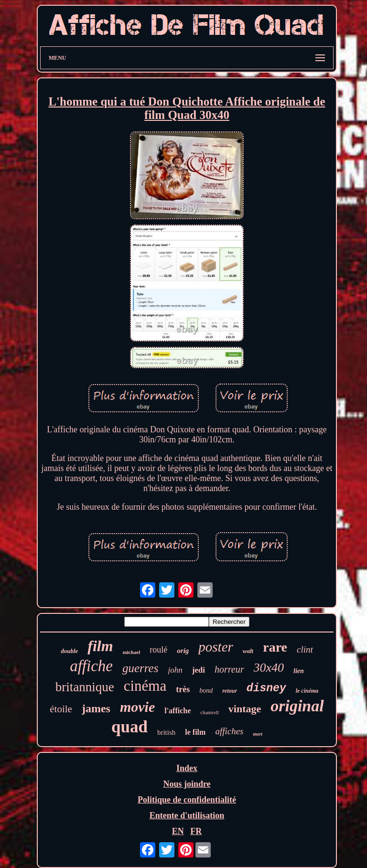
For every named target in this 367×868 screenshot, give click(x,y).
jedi (199, 670)
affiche (91, 666)
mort (257, 734)
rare (275, 647)
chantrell (209, 712)
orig (183, 651)
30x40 (269, 668)
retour (230, 691)
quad (130, 727)
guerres (140, 668)
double (69, 651)
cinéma (145, 686)
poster (216, 647)
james (96, 708)
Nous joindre (187, 784)
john (175, 670)
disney (266, 688)
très (183, 689)
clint (305, 649)
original (297, 706)
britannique (85, 687)
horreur (229, 669)
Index (187, 768)
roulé (158, 650)
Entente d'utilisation (187, 815)
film (100, 646)
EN (178, 831)
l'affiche (178, 711)
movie (137, 707)
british (166, 732)
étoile (61, 709)
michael (132, 652)
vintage (245, 709)
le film (195, 732)
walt (248, 651)
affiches (229, 731)
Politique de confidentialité (187, 800)
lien (299, 671)
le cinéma (307, 691)
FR (196, 831)
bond (206, 691)
